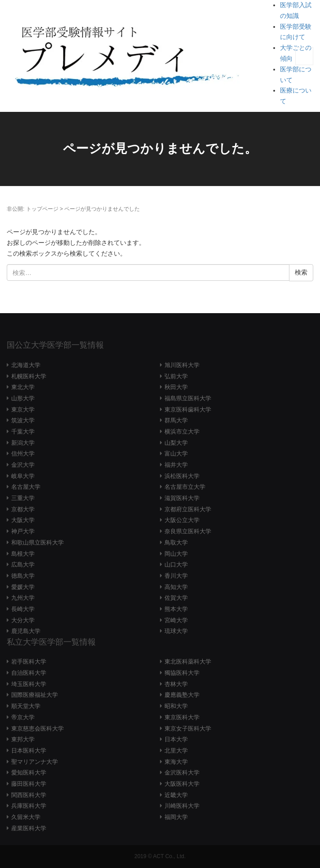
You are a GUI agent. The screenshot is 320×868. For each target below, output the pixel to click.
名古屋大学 (26, 487)
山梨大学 (176, 443)
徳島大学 (23, 576)
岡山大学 (176, 554)
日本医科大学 (29, 751)
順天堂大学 (26, 706)
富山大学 (176, 454)
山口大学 (176, 565)
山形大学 (23, 398)
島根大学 (23, 554)
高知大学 (176, 587)
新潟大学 (23, 443)
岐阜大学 (23, 476)
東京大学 (23, 410)
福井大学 (176, 465)
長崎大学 (23, 609)
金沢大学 (23, 465)
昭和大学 (176, 706)
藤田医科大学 (29, 784)
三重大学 (23, 498)
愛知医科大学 (29, 773)
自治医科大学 (29, 673)
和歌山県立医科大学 (38, 542)
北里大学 (176, 751)
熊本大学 (176, 609)
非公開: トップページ (33, 209)
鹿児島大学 (26, 631)
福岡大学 (176, 817)
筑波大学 (23, 420)
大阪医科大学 (182, 784)
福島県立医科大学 (188, 398)
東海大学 (176, 762)
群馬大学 (176, 420)
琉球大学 (176, 631)
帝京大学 (23, 717)
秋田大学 (176, 387)
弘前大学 (176, 376)
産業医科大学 (29, 828)
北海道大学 (26, 365)
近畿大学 (176, 795)
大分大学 (23, 620)
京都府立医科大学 (188, 509)
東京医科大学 (182, 717)
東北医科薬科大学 (188, 662)
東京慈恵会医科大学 (38, 728)
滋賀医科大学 (182, 498)
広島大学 (23, 565)
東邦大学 (23, 739)
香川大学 (176, 576)
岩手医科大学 (29, 662)
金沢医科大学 (182, 773)
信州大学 (23, 454)
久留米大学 (26, 817)
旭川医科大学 (182, 365)
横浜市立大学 (182, 432)
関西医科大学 (29, 795)
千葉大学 (23, 432)
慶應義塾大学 (182, 695)
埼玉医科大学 (29, 684)
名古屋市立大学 (185, 487)
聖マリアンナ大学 (35, 762)
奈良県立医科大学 (188, 531)
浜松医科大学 (182, 476)
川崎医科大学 (182, 806)
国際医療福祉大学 (35, 695)
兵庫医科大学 (29, 806)
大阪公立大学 (182, 520)
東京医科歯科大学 (188, 410)
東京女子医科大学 (188, 728)
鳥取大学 (176, 542)
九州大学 (23, 598)
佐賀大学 (176, 598)
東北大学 (23, 387)
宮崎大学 (176, 620)
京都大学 (23, 509)
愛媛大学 (23, 587)
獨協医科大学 (182, 673)
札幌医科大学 (29, 376)
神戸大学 (23, 531)
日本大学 (176, 739)
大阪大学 (23, 520)
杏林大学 (176, 684)
